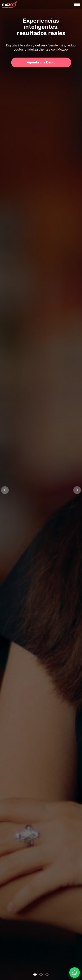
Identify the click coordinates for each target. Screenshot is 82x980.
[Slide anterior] (5, 490)
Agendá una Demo (41, 62)
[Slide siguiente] (77, 490)
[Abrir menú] (77, 5)
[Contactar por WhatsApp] (75, 973)
